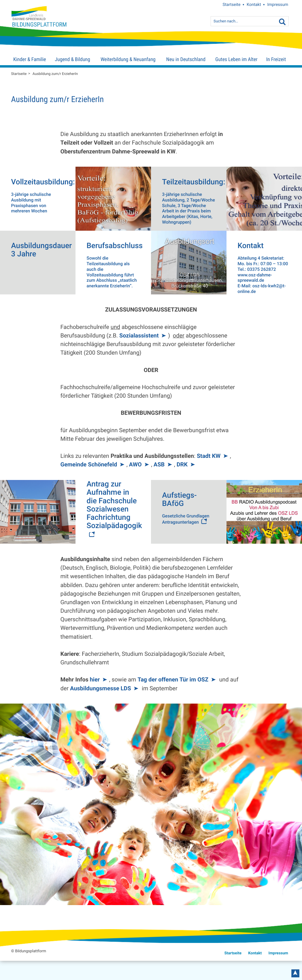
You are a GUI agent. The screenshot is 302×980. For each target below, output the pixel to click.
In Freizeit (276, 60)
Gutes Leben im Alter (236, 60)
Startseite (232, 5)
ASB (159, 464)
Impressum (278, 5)
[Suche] (282, 22)
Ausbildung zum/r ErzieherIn (55, 74)
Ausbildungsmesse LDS (100, 688)
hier (95, 680)
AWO (135, 464)
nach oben (295, 973)
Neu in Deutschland (186, 60)
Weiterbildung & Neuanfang (128, 60)
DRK (182, 464)
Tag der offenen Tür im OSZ (173, 680)
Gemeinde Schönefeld (89, 464)
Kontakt (254, 5)
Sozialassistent (139, 336)
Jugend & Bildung (72, 60)
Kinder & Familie (30, 60)
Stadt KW (209, 456)
